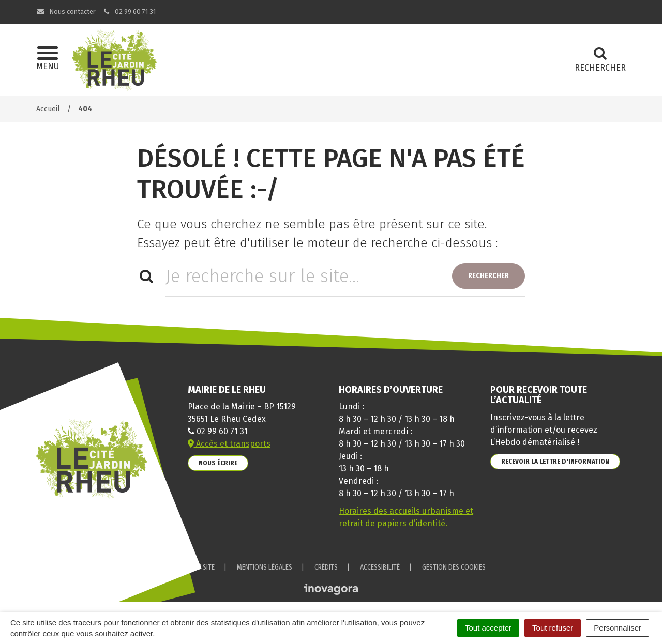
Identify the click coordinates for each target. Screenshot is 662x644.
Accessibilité (380, 567)
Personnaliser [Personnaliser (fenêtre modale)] (618, 628)
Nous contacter (66, 12)
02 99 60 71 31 (129, 12)
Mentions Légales (265, 567)
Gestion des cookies (454, 567)
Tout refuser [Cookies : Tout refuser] (553, 628)
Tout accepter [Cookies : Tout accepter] (488, 628)
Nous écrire (218, 463)
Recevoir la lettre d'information (555, 461)
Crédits (326, 567)
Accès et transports (229, 444)
